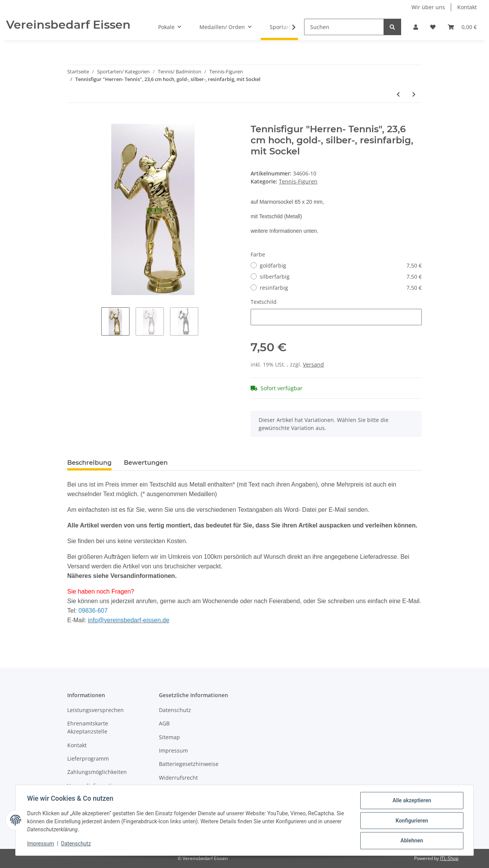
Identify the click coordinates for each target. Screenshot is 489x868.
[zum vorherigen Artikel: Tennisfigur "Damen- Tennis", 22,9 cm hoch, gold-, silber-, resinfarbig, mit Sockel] (398, 94)
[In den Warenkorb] (73, 120)
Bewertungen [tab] (146, 463)
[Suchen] (344, 27)
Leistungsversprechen (96, 710)
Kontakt (467, 7)
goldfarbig (341, 265)
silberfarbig (341, 277)
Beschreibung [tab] (89, 463)
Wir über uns (428, 7)
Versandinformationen (96, 786)
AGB (164, 723)
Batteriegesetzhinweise (189, 764)
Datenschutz (175, 710)
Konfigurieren (411, 821)
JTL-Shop (449, 858)
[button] (416, 27)
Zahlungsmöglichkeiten (97, 772)
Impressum (173, 750)
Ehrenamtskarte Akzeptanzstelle (88, 727)
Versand (313, 364)
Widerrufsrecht (178, 778)
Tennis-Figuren (298, 181)
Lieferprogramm (88, 758)
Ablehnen (411, 841)
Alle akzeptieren (411, 801)
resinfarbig (341, 288)
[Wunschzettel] (433, 27)
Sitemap (169, 737)
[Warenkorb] (462, 27)
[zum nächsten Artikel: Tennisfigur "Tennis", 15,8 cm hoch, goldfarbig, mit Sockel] (414, 94)
